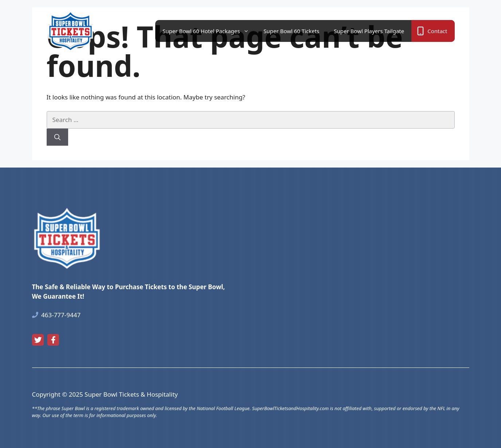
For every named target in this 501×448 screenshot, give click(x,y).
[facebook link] (53, 340)
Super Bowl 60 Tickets (291, 31)
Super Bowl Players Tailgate (369, 31)
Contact (437, 31)
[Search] (57, 137)
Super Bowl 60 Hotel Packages (209, 31)
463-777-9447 (61, 315)
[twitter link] (38, 340)
